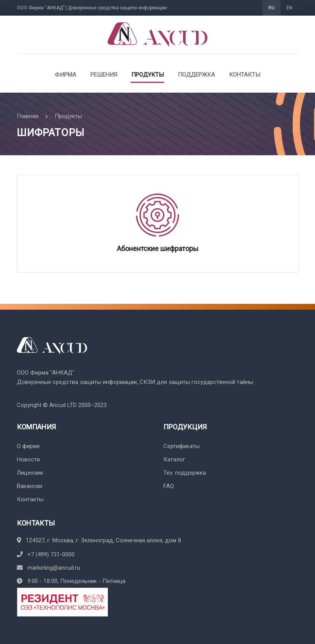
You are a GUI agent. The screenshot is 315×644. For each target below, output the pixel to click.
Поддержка (196, 75)
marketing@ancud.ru (48, 568)
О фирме (28, 446)
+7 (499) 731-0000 (46, 554)
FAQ (169, 486)
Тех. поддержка (185, 473)
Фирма (65, 75)
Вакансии (30, 486)
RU (272, 8)
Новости (28, 459)
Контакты (245, 75)
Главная (28, 116)
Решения (104, 75)
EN (289, 8)
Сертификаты (182, 446)
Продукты (148, 75)
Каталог (174, 459)
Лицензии (30, 473)
